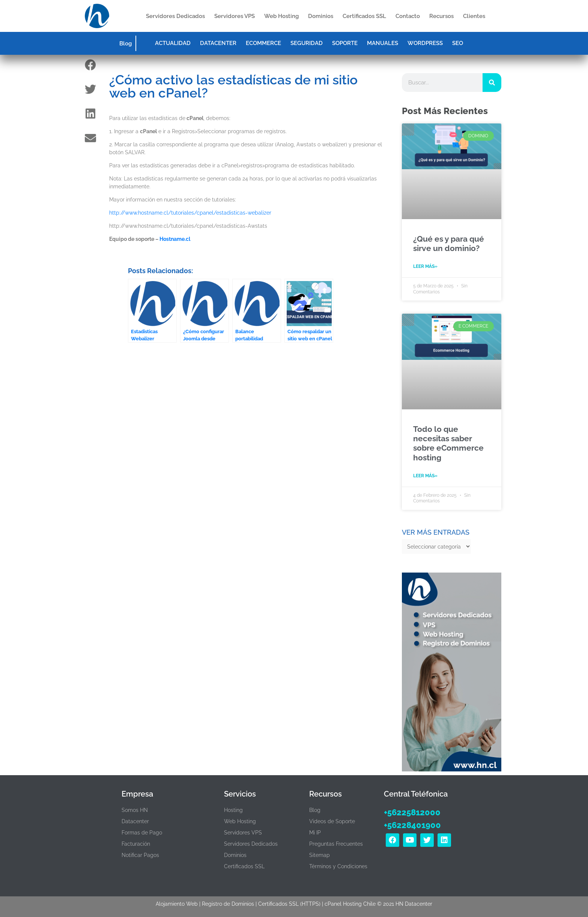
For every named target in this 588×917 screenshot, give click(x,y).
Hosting (233, 810)
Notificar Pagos (140, 855)
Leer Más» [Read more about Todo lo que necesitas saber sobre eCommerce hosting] (425, 476)
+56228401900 (412, 825)
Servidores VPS (235, 16)
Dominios (321, 16)
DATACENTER (218, 43)
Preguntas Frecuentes (336, 844)
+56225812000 (412, 812)
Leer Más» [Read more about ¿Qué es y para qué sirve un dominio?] (425, 266)
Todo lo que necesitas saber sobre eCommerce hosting (448, 443)
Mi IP (315, 833)
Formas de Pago (142, 833)
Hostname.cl (175, 239)
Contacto (408, 16)
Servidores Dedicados (175, 16)
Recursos (441, 16)
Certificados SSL (364, 16)
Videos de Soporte (332, 821)
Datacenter (135, 821)
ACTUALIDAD (173, 43)
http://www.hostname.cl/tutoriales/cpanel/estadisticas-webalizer (190, 213)
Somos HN (135, 810)
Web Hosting (281, 16)
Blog (126, 44)
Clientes (474, 16)
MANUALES (383, 43)
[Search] (492, 83)
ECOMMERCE (263, 43)
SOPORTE (345, 43)
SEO (458, 43)
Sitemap (320, 855)
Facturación (136, 844)
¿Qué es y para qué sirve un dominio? (449, 244)
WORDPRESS (425, 43)
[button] (91, 65)
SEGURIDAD (307, 43)
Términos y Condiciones (338, 866)
